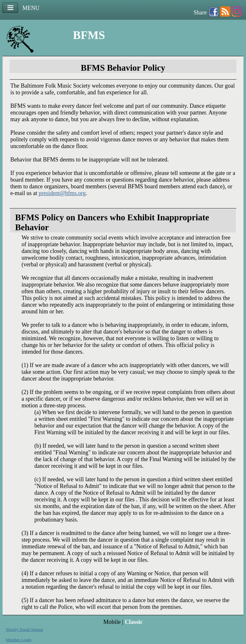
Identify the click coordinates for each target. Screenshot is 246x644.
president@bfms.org (62, 193)
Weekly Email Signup (25, 629)
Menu (10, 8)
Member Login (19, 640)
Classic (134, 622)
